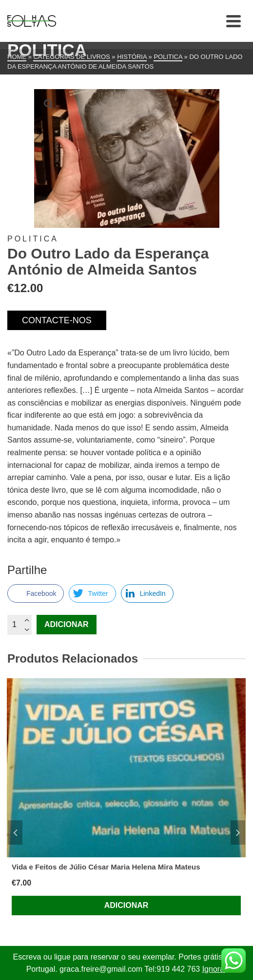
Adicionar (67, 624)
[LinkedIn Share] (147, 593)
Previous (15, 832)
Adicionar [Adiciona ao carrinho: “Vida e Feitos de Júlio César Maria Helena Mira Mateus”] (126, 905)
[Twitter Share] (92, 593)
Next (238, 832)
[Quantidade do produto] (19, 625)
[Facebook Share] (36, 593)
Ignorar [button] (215, 969)
